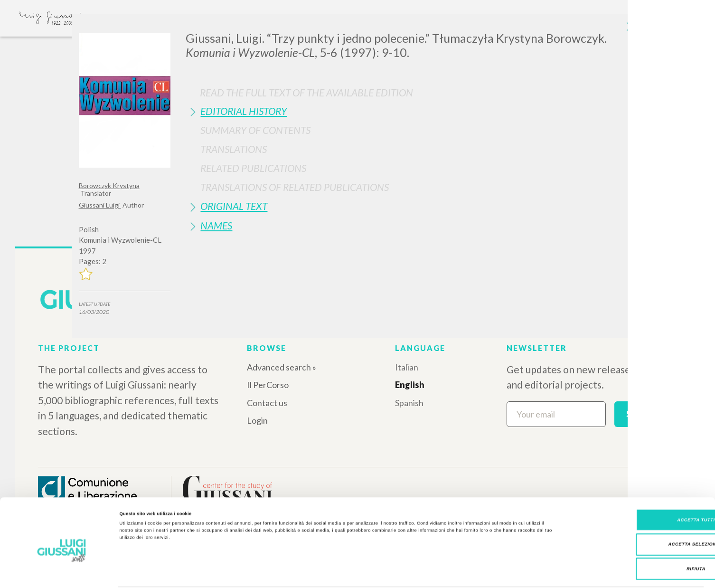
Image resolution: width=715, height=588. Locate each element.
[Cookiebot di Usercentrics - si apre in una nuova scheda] (61, 572)
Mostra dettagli (395, 572)
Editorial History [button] (244, 111)
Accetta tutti (635, 487)
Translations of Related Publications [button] (295, 187)
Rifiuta (636, 536)
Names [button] (216, 225)
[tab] (411, 111)
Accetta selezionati (636, 512)
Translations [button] (234, 149)
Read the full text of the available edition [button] (306, 92)
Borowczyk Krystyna (109, 185)
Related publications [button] (253, 168)
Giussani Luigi (100, 205)
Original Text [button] (234, 206)
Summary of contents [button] (255, 130)
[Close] (629, 28)
